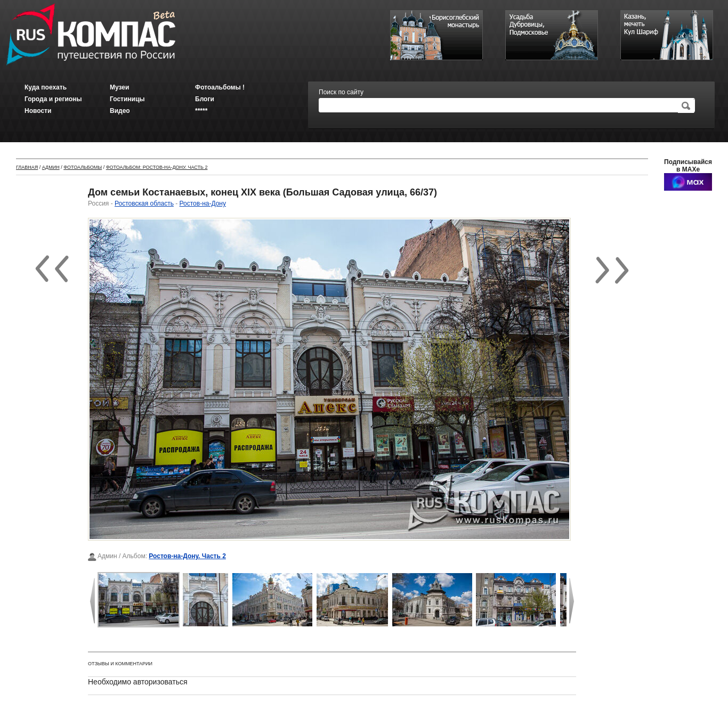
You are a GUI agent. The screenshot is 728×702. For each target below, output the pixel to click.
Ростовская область (144, 203)
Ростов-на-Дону (203, 203)
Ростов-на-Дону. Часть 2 (187, 556)
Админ (51, 167)
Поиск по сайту (341, 92)
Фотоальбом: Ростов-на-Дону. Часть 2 (157, 167)
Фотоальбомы (83, 167)
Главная (27, 167)
